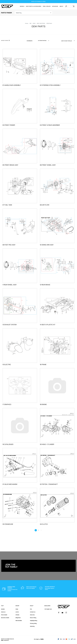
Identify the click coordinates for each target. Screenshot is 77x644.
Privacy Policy (33, 623)
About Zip (32, 615)
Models (22, 6)
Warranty (32, 626)
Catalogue (55, 6)
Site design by (38, 639)
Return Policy (33, 618)
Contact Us (33, 612)
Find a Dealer (4, 615)
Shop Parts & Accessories (34, 6)
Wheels (17, 615)
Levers (17, 612)
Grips (17, 609)
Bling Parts (18, 618)
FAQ (31, 609)
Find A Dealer (47, 6)
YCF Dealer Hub (48, 609)
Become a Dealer (5, 618)
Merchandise (19, 621)
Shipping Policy (34, 621)
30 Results (30, 41)
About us (3, 612)
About (61, 6)
